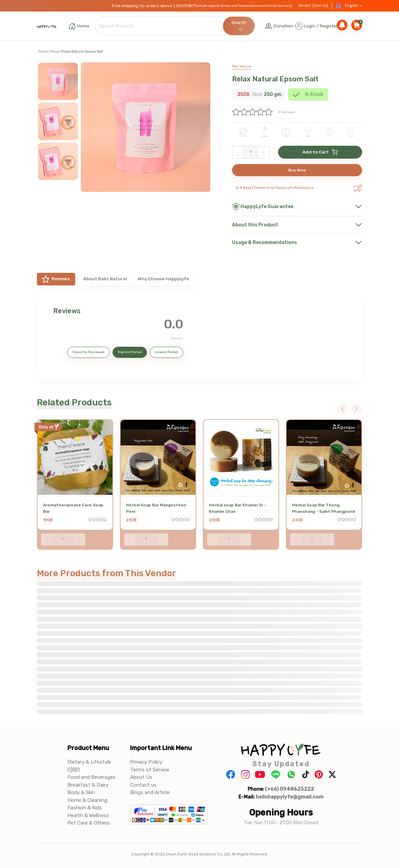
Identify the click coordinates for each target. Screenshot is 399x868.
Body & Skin (81, 792)
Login (310, 26)
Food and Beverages (91, 777)
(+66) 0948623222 (289, 789)
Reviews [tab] (56, 279)
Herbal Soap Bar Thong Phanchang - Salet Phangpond (323, 508)
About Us (141, 777)
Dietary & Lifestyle (89, 762)
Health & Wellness (88, 815)
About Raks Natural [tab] (105, 279)
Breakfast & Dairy (88, 785)
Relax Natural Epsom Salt (275, 79)
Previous (343, 409)
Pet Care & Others (89, 823)
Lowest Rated (166, 352)
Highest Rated (130, 352)
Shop (55, 52)
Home (43, 52)
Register (329, 26)
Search (239, 26)
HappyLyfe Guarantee (263, 207)
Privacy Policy (146, 762)
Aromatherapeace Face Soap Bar (73, 508)
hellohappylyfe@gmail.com (290, 797)
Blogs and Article (150, 792)
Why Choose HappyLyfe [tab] (163, 279)
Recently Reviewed (88, 352)
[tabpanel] (199, 335)
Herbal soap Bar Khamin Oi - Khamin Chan (237, 508)
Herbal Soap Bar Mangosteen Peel (156, 508)
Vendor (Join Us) (313, 6)
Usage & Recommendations (265, 243)
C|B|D (74, 770)
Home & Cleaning (87, 800)
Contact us (143, 785)
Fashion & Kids (85, 808)
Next (356, 409)
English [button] (349, 6)
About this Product (255, 225)
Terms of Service (150, 770)
